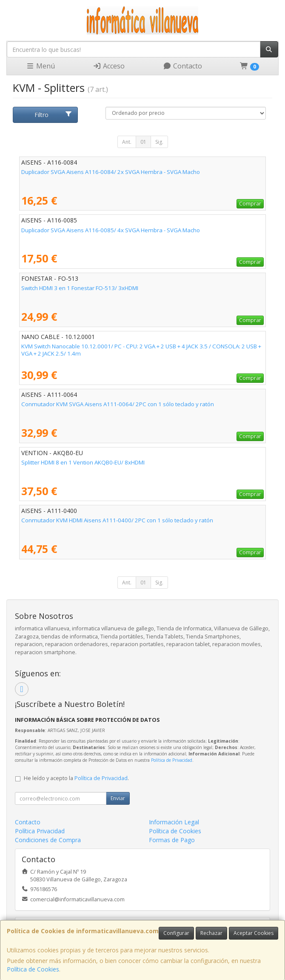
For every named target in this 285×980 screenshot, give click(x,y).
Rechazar (211, 933)
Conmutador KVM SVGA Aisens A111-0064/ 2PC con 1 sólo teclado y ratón (118, 404)
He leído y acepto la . (76, 778)
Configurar (176, 933)
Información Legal (174, 822)
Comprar (250, 204)
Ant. (127, 142)
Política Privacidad (40, 831)
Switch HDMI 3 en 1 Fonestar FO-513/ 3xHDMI (80, 288)
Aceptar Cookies (254, 933)
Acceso (109, 66)
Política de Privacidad (172, 760)
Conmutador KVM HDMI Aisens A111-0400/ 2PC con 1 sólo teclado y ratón (117, 520)
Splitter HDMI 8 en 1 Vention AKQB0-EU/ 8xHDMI (83, 462)
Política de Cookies (33, 969)
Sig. (159, 142)
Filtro (53, 115)
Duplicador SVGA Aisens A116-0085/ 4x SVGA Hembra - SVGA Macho (111, 230)
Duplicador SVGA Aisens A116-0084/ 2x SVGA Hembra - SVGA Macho (111, 172)
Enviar (118, 798)
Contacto (182, 66)
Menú (40, 66)
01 (143, 142)
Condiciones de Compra (48, 840)
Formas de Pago (172, 840)
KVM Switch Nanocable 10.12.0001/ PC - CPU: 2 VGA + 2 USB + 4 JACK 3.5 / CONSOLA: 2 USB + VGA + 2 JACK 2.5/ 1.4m (141, 350)
